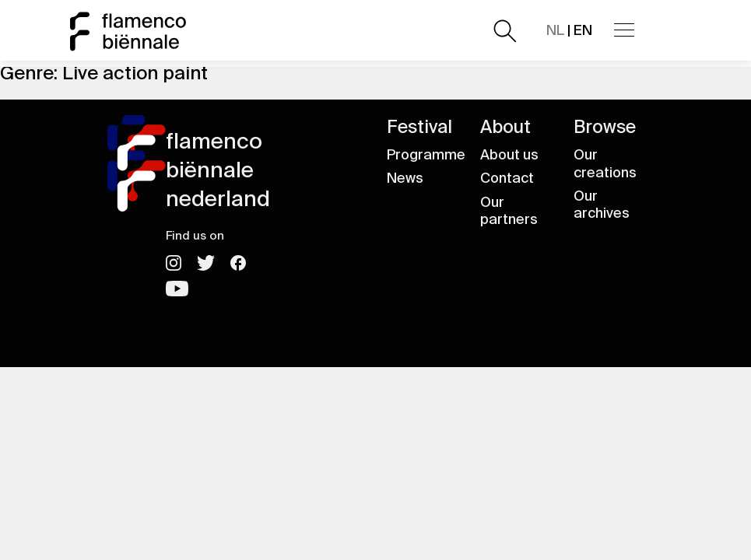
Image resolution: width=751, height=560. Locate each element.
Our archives (602, 205)
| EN (569, 30)
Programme (426, 155)
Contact (507, 178)
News (405, 178)
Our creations (605, 164)
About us (509, 155)
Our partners (509, 211)
